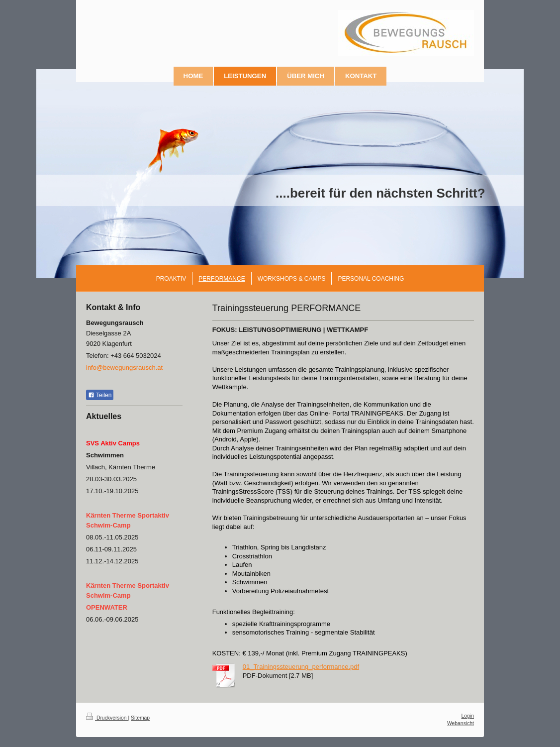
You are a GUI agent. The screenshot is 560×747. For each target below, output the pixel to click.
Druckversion (107, 718)
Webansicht (461, 723)
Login (468, 716)
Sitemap (140, 718)
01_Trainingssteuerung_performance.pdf (301, 667)
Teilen (100, 395)
